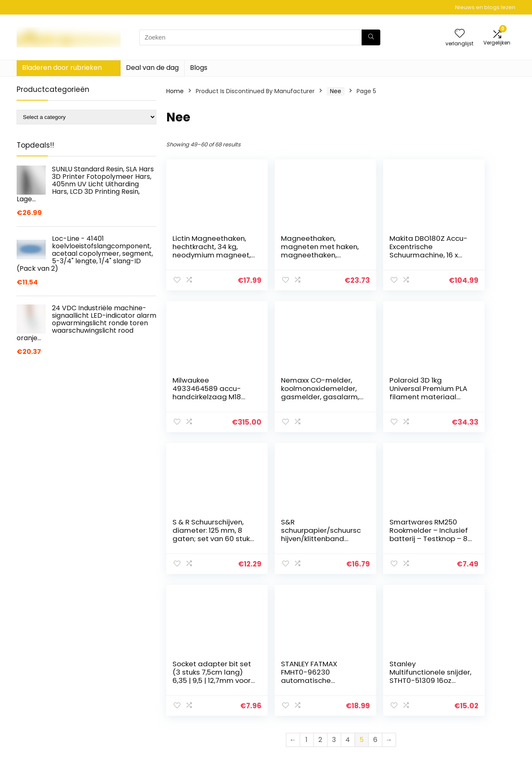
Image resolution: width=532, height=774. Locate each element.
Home (175, 91)
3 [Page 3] (334, 598)
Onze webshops (382, 712)
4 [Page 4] (348, 598)
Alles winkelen (379, 677)
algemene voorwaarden (475, 689)
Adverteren (375, 724)
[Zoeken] (371, 37)
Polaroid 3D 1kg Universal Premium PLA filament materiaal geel (288, 397)
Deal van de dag (152, 68)
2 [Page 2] (320, 598)
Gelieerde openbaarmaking (465, 704)
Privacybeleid (459, 677)
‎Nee (336, 91)
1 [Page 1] (307, 598)
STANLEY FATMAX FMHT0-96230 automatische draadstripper (379, 534)
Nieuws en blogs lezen (485, 7)
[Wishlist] (460, 34)
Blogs (199, 68)
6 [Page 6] (375, 598)
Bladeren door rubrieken (62, 68)
